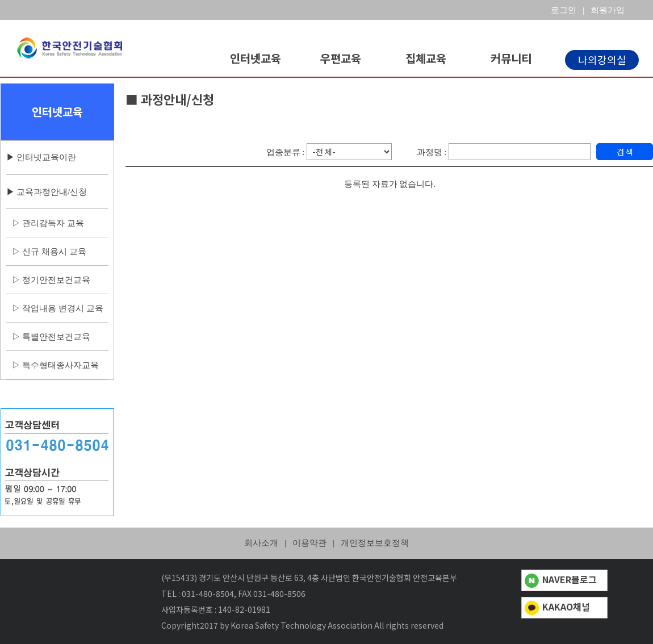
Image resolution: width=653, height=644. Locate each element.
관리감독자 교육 (53, 223)
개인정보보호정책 (375, 543)
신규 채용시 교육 (54, 252)
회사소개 (261, 543)
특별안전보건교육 (56, 337)
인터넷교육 (256, 58)
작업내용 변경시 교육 (62, 308)
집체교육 (426, 58)
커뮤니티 (511, 58)
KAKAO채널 (557, 607)
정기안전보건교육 (56, 280)
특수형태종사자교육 (60, 365)
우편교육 (341, 58)
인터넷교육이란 (46, 157)
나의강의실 (602, 60)
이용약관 (309, 543)
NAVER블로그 (561, 579)
